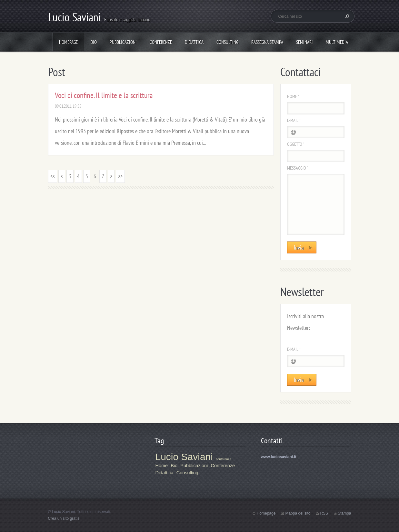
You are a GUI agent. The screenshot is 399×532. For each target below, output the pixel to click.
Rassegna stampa (267, 42)
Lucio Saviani (184, 457)
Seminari (304, 42)
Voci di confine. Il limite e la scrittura (104, 95)
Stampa (344, 513)
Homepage (68, 42)
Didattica (194, 42)
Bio (94, 42)
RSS (324, 513)
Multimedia (337, 42)
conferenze (223, 459)
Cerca (346, 16)
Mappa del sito (298, 513)
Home (162, 466)
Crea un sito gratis (64, 518)
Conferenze (161, 42)
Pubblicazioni (123, 42)
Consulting (227, 42)
